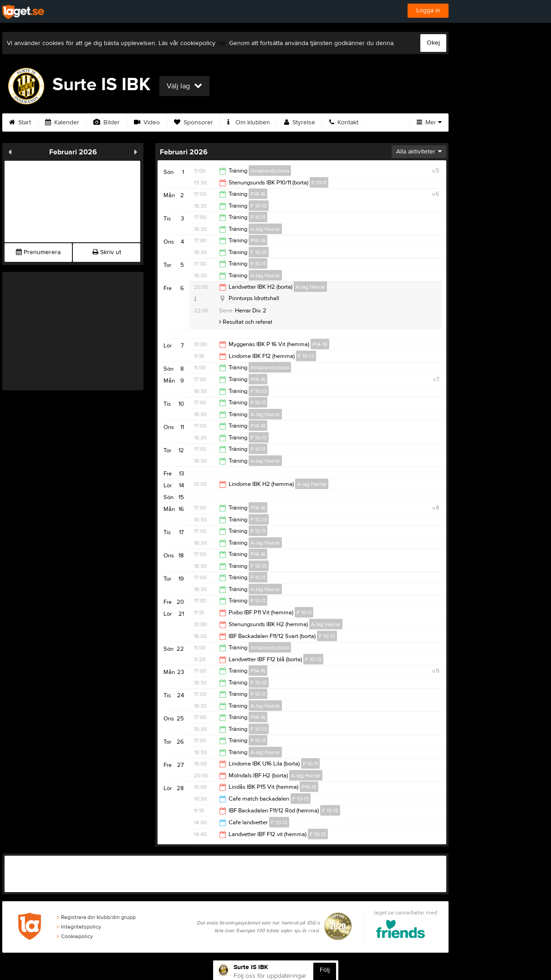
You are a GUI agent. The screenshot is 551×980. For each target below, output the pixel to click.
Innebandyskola (270, 171)
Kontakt (344, 122)
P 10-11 (319, 183)
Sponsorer (194, 122)
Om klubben (249, 122)
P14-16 (258, 194)
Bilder (107, 122)
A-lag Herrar (265, 229)
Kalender (62, 122)
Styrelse (300, 122)
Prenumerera (38, 252)
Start (20, 122)
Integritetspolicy (79, 927)
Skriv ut (107, 252)
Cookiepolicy (75, 936)
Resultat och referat (246, 322)
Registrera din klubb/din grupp (96, 917)
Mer (429, 122)
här (222, 43)
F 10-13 (259, 206)
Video (147, 122)
